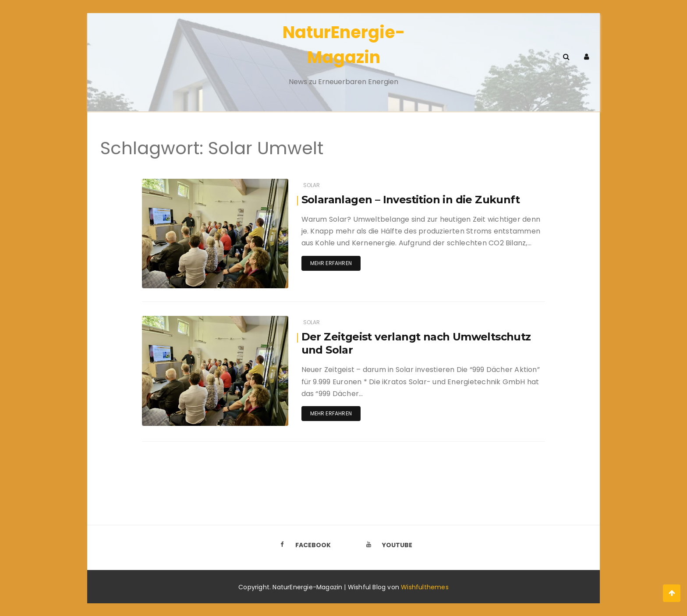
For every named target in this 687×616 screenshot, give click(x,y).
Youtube (387, 545)
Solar (312, 185)
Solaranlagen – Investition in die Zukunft (411, 200)
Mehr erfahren (331, 263)
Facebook (303, 545)
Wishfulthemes (425, 587)
